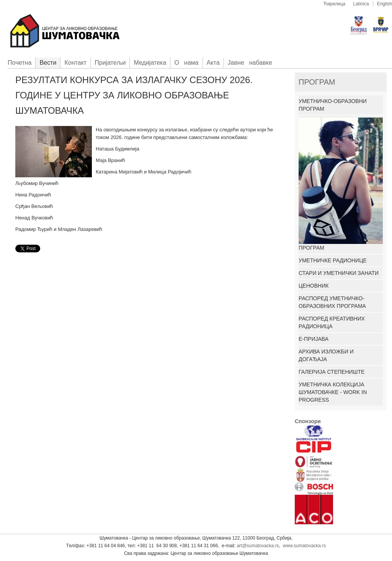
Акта (213, 63)
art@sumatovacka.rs (258, 546)
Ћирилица (335, 4)
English (385, 4)
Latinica (361, 4)
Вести (48, 63)
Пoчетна (20, 63)
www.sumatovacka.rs (305, 546)
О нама (186, 63)
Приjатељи (110, 63)
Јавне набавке (250, 63)
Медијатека (150, 63)
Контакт (75, 63)
